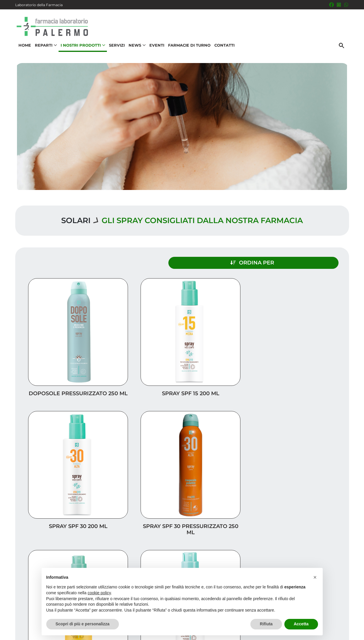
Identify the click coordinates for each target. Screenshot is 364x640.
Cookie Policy (332, 632)
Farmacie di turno (188, 49)
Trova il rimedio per (317, 551)
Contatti (223, 49)
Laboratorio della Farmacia (39, 5)
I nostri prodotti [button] (81, 49)
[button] (315, 577)
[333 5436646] (346, 5)
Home (23, 49)
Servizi (115, 49)
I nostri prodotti (322, 542)
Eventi (155, 49)
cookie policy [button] (99, 593)
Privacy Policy (329, 627)
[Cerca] (343, 49)
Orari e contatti (323, 560)
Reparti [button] (44, 49)
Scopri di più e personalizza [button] (83, 624)
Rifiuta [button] (266, 624)
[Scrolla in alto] (351, 610)
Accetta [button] (301, 624)
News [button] (136, 49)
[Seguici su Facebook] (331, 5)
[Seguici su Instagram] (339, 5)
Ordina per (298, 260)
